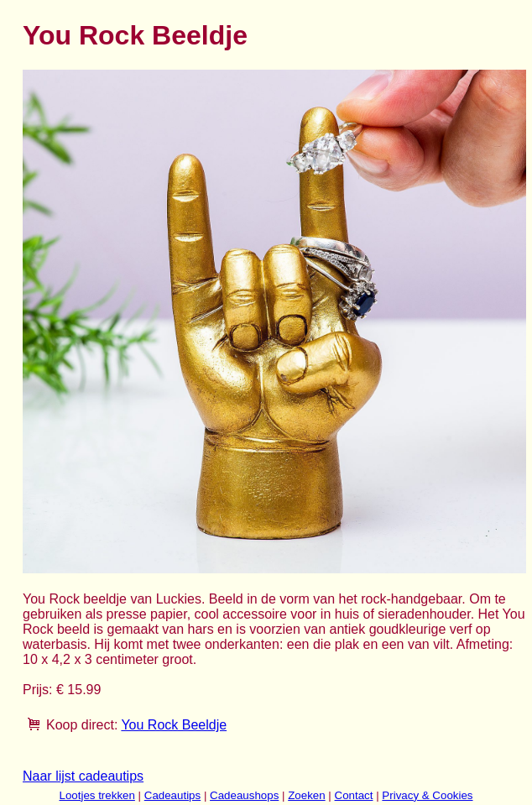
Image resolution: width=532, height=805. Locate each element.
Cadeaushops (244, 795)
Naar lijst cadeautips (83, 776)
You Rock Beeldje (174, 725)
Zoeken (306, 795)
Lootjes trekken (96, 795)
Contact (354, 795)
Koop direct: (82, 725)
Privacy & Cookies (427, 795)
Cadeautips (172, 795)
